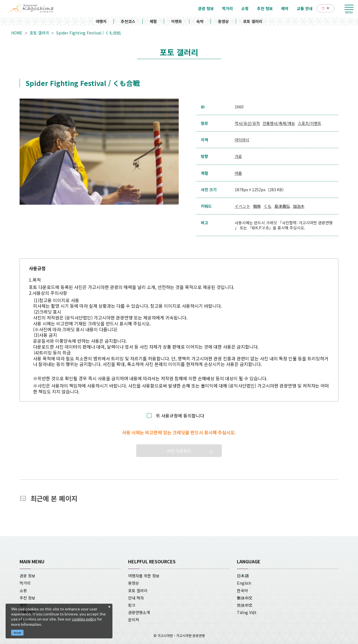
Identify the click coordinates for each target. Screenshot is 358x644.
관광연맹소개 (139, 612)
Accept (17, 633)
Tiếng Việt (247, 612)
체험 (153, 21)
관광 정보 (27, 576)
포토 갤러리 (253, 21)
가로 (238, 156)
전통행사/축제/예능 (279, 123)
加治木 (299, 206)
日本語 (243, 576)
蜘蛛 (257, 206)
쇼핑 (23, 591)
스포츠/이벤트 (310, 123)
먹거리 (25, 583)
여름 (238, 173)
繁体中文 (245, 598)
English (244, 583)
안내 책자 (136, 598)
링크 (132, 605)
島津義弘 (282, 206)
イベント (242, 206)
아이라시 (242, 140)
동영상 (223, 21)
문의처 (134, 620)
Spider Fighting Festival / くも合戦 (89, 33)
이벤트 (177, 21)
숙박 (200, 21)
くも (268, 206)
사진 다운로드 (179, 451)
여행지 (101, 21)
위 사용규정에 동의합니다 (180, 416)
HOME (17, 33)
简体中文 (245, 605)
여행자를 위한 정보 (144, 576)
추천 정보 (27, 598)
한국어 (242, 591)
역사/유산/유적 (247, 123)
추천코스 (128, 21)
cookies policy (84, 619)
